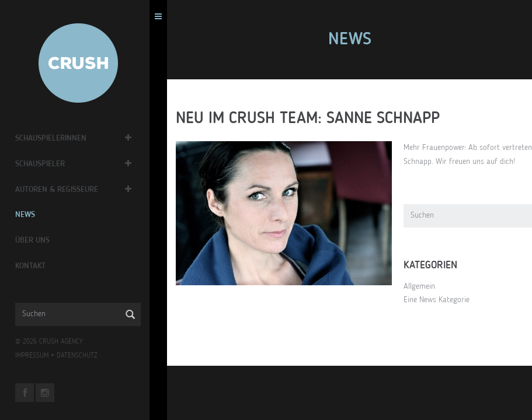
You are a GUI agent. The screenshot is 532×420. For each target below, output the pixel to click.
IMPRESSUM (40, 356)
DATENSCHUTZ (85, 356)
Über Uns (41, 240)
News (33, 215)
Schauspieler (48, 164)
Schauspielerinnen (59, 138)
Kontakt (39, 266)
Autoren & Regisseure (65, 190)
